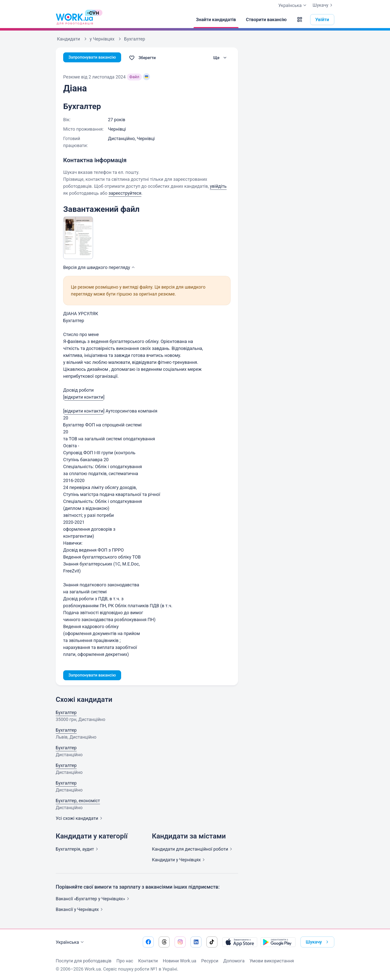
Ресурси (210, 961)
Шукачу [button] (318, 942)
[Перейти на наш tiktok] (212, 942)
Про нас (125, 961)
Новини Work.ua (179, 961)
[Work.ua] (74, 20)
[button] (300, 20)
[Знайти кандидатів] (216, 20)
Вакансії (80, 910)
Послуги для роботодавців (84, 961)
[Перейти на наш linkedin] (196, 942)
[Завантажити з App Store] (240, 942)
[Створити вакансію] (266, 20)
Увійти (322, 19)
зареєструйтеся (125, 193)
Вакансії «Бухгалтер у (93, 900)
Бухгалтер (66, 713)
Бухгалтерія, (78, 850)
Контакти (148, 961)
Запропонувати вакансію (95, 58)
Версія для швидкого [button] (100, 267)
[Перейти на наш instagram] (180, 942)
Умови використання (272, 961)
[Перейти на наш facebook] (148, 942)
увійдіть (218, 186)
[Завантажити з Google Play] (278, 942)
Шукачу (323, 5)
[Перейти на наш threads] (164, 942)
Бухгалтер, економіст (78, 802)
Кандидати (193, 850)
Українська (70, 942)
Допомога (234, 961)
